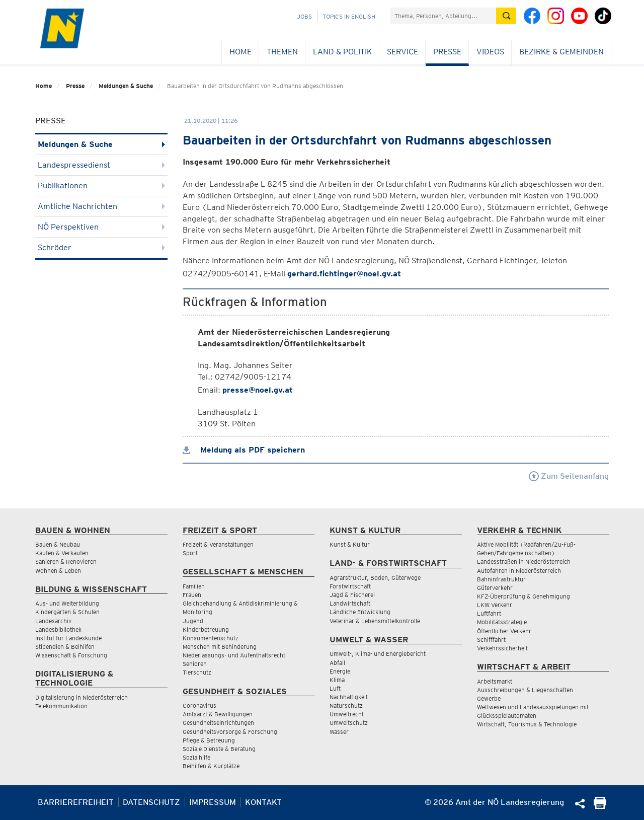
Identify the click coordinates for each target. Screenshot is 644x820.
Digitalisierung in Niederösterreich (82, 697)
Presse (447, 52)
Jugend (193, 621)
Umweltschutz (349, 723)
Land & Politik (342, 52)
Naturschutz (346, 705)
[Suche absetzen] (506, 16)
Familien (194, 586)
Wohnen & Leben (58, 571)
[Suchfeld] (443, 16)
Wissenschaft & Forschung (71, 655)
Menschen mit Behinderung (220, 647)
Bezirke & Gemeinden (561, 52)
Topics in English (349, 16)
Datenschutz (151, 802)
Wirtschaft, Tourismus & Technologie (527, 724)
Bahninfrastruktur (501, 579)
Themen (282, 52)
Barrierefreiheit (76, 802)
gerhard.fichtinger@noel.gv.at (344, 274)
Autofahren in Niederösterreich (519, 571)
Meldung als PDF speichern (244, 450)
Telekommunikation (61, 706)
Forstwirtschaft (350, 586)
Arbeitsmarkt (495, 681)
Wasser (339, 732)
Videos (490, 52)
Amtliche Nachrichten (101, 206)
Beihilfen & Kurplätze (211, 766)
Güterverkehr (495, 588)
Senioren (195, 664)
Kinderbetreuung (206, 629)
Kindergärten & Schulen (67, 612)
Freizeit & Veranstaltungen (218, 544)
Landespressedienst (101, 165)
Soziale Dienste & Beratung (219, 749)
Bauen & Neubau (58, 544)
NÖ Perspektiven (101, 227)
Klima (337, 680)
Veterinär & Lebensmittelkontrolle (375, 621)
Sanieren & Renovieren (66, 562)
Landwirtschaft (350, 603)
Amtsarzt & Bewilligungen (218, 714)
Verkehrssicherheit (502, 648)
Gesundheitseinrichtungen (218, 723)
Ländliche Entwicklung (360, 612)
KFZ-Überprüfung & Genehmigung (524, 596)
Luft (335, 688)
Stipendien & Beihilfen (65, 647)
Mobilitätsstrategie (502, 622)
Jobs (304, 16)
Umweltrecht (347, 714)
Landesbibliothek (58, 629)
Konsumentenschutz (211, 638)
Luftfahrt (489, 613)
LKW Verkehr (495, 605)
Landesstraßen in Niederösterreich (524, 562)
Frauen (192, 595)
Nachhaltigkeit (349, 697)
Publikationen (101, 185)
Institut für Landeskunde (68, 638)
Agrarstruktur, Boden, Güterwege (375, 578)
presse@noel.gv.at (258, 390)
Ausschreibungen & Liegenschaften (525, 690)
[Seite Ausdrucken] (600, 806)
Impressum (213, 802)
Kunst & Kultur (350, 544)
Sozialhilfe (196, 757)
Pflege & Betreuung (209, 740)
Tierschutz (197, 672)
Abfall (337, 663)
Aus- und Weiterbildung (67, 603)
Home (240, 52)
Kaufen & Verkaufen (62, 553)
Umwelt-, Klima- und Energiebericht (378, 654)
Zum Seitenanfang (569, 476)
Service (403, 52)
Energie (340, 671)
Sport (190, 553)
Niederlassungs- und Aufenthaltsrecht (234, 655)
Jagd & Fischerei (352, 595)
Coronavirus (199, 705)
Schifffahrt (491, 640)
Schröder (101, 247)
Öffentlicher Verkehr (504, 631)
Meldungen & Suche (126, 86)
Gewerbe (489, 698)
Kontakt (263, 802)
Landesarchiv (53, 621)
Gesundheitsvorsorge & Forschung (230, 732)
